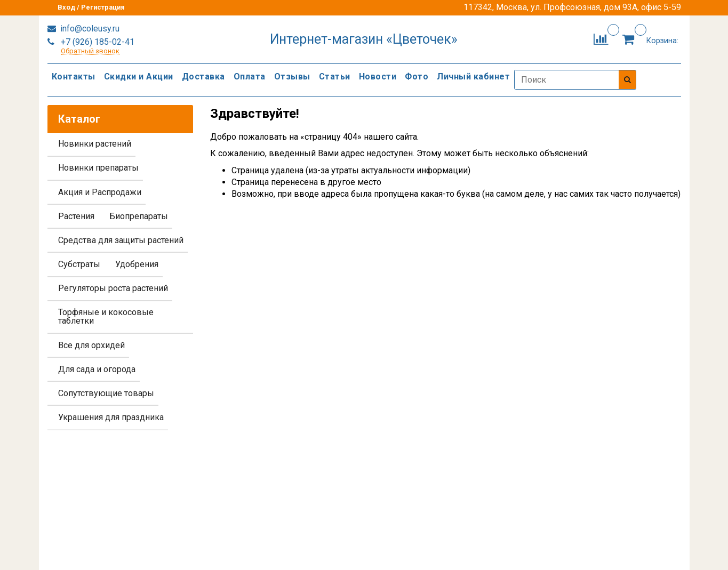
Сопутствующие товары (106, 393)
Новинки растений (95, 144)
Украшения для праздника (111, 417)
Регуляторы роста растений (113, 288)
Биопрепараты (139, 216)
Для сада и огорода (97, 369)
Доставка (203, 77)
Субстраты (79, 264)
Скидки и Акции (139, 77)
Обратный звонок (90, 51)
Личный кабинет (473, 77)
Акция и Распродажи (100, 192)
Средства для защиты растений (121, 240)
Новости (378, 77)
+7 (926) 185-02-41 (97, 42)
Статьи (335, 77)
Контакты (74, 77)
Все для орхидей (91, 345)
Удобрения (137, 264)
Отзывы (292, 77)
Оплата (250, 77)
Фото (417, 77)
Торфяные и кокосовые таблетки (106, 316)
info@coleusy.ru (89, 29)
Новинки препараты (98, 168)
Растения (76, 216)
